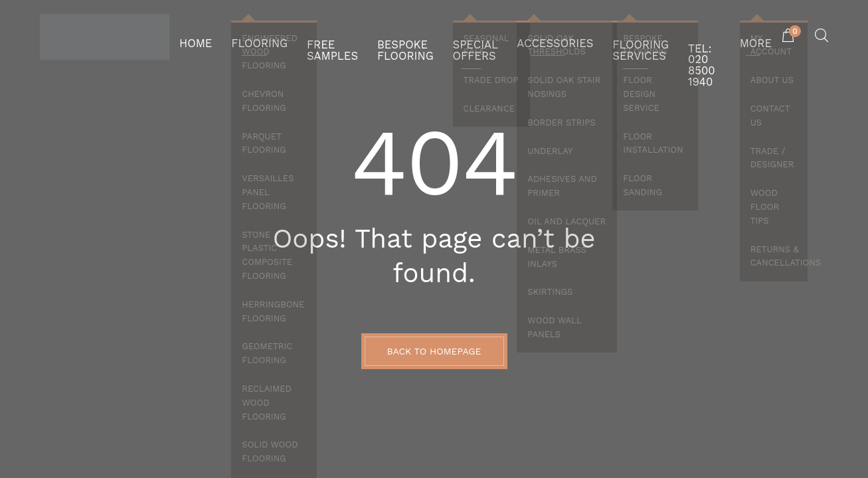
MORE (758, 37)
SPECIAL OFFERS (455, 37)
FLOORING (249, 37)
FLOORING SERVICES (611, 37)
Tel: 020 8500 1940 (691, 37)
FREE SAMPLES (314, 37)
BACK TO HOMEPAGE (434, 351)
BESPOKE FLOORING (380, 37)
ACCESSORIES (536, 37)
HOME (193, 37)
